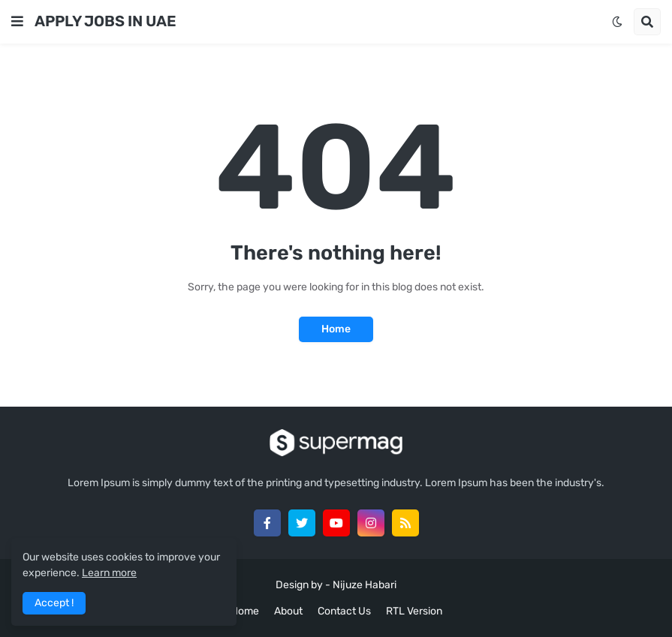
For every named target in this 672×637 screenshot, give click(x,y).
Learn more (109, 573)
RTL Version (414, 611)
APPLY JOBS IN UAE (105, 21)
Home (336, 329)
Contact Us (344, 611)
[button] (17, 22)
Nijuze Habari (365, 585)
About (288, 611)
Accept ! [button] (54, 603)
